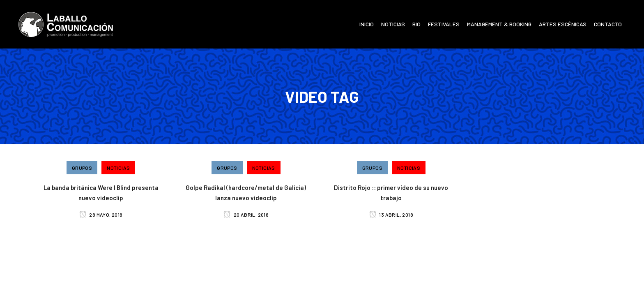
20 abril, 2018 (246, 215)
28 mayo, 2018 (101, 215)
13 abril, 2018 (391, 215)
